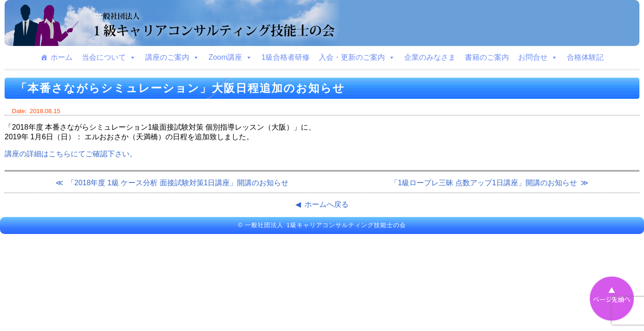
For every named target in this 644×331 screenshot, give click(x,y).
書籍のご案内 (487, 57)
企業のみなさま (430, 57)
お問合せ (538, 57)
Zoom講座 (230, 57)
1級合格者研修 (285, 57)
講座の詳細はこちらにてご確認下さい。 (71, 154)
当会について (109, 57)
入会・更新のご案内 (357, 57)
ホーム (62, 57)
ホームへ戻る (327, 204)
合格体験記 (585, 57)
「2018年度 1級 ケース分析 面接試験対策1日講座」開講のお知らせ (178, 183)
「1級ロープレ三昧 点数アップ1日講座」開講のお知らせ (484, 183)
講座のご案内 (172, 57)
